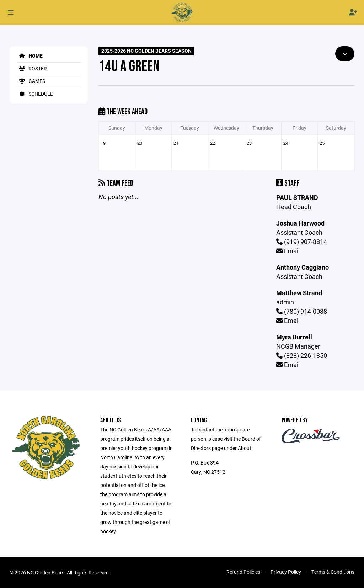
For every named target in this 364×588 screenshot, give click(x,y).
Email (288, 251)
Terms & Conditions (333, 572)
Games (31, 81)
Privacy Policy (286, 572)
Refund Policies (243, 572)
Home (30, 56)
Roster (32, 68)
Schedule (35, 94)
